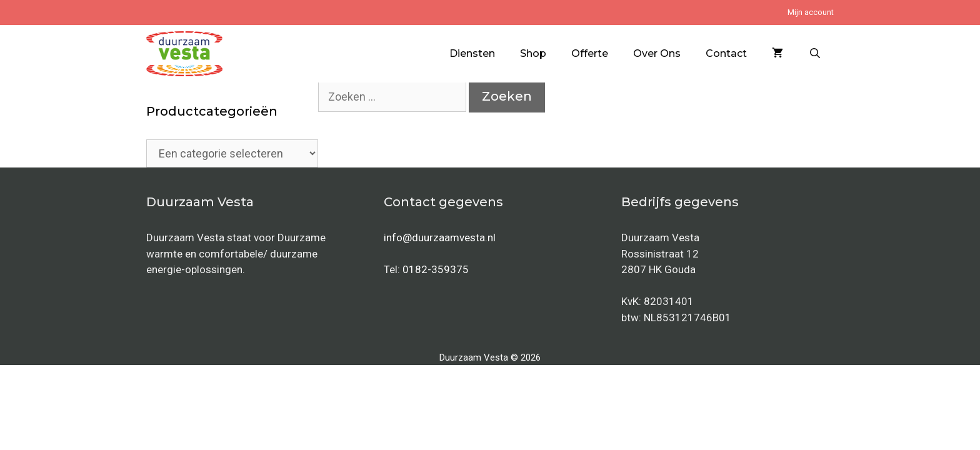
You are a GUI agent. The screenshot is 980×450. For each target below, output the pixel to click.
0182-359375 (436, 269)
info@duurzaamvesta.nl (440, 237)
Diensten (472, 53)
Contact (726, 53)
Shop (533, 53)
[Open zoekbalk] (815, 54)
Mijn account (811, 12)
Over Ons (657, 53)
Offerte (590, 53)
